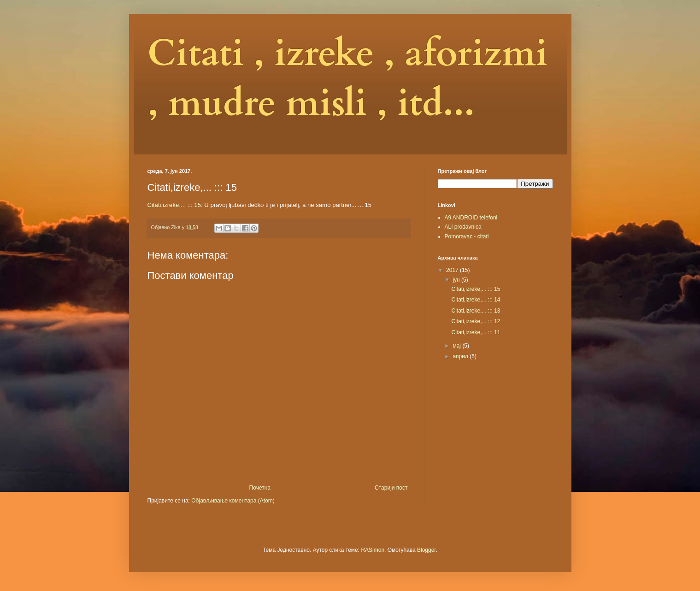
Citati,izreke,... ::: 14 (476, 300)
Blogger (426, 550)
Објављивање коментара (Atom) (233, 501)
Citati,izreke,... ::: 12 (476, 321)
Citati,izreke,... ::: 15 (174, 205)
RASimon (373, 550)
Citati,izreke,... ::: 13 (476, 311)
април (461, 356)
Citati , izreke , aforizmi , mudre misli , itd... (347, 78)
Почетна (260, 488)
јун (457, 280)
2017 (453, 270)
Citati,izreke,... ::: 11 (476, 332)
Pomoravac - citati (467, 236)
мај (457, 346)
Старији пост (391, 488)
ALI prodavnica (463, 227)
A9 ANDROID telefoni (471, 218)
